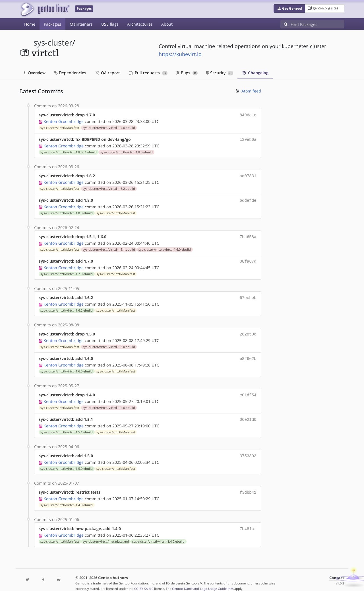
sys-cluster (53, 43)
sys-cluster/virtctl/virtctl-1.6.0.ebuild (165, 247)
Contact (337, 570)
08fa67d (248, 258)
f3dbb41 (248, 485)
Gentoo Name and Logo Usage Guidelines (203, 581)
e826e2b (248, 354)
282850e (248, 330)
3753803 (248, 449)
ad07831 (248, 175)
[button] (289, 9)
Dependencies (70, 73)
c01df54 (248, 390)
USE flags (110, 24)
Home (30, 24)
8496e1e (248, 115)
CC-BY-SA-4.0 (144, 581)
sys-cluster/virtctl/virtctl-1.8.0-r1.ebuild (69, 151)
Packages (52, 24)
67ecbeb (248, 294)
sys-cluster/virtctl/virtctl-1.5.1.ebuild (109, 247)
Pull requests (148, 73)
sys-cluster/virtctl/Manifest (60, 127)
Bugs (187, 73)
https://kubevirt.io (180, 54)
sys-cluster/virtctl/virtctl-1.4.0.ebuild (109, 402)
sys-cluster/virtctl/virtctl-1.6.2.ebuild (109, 187)
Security (220, 73)
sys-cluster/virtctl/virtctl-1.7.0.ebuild (109, 127)
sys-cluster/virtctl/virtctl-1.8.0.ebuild (127, 151)
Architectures (140, 24)
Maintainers (81, 24)
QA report (107, 73)
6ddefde (248, 198)
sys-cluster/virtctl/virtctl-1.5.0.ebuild (109, 342)
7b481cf (248, 521)
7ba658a (248, 234)
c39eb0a (248, 139)
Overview (35, 73)
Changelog (255, 73)
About (167, 24)
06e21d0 (248, 414)
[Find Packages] (317, 24)
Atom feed (248, 91)
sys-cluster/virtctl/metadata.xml (106, 534)
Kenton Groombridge (64, 121)
